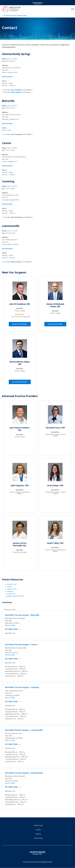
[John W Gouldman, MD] (20, 292)
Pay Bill (9, 586)
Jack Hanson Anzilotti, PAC (20, 429)
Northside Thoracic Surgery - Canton (21, 644)
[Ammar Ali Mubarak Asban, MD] (55, 292)
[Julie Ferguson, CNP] (20, 473)
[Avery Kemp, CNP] (55, 473)
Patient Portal (12, 584)
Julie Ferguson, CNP (20, 485)
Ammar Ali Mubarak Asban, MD (55, 305)
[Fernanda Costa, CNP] (55, 415)
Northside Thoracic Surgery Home (15, 15)
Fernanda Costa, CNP (55, 428)
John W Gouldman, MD (20, 304)
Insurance (10, 591)
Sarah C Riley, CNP (55, 543)
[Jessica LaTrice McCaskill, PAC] (20, 531)
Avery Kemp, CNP (55, 485)
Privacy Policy (38, 838)
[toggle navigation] (73, 9)
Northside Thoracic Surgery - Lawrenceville (24, 730)
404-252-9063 (12, 59)
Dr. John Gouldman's (16, 90)
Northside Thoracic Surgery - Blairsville (22, 615)
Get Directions (11, 629)
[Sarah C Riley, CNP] (55, 531)
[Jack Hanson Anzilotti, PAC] (20, 415)
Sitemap (38, 834)
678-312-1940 (12, 231)
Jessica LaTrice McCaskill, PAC (20, 544)
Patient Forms (12, 589)
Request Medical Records (16, 596)
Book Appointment (20, 324)
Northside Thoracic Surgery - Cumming (22, 687)
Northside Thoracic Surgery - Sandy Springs (24, 773)
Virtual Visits (11, 594)
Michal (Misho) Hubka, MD (20, 363)
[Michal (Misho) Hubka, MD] (20, 349)
